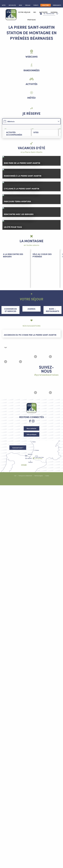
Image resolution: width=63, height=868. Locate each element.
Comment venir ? (18, 831)
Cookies (47, 859)
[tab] (29, 121)
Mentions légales (39, 859)
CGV (15, 859)
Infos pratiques (32, 817)
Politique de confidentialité (25, 859)
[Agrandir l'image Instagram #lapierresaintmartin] (17, 744)
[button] (49, 13)
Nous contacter (31, 811)
